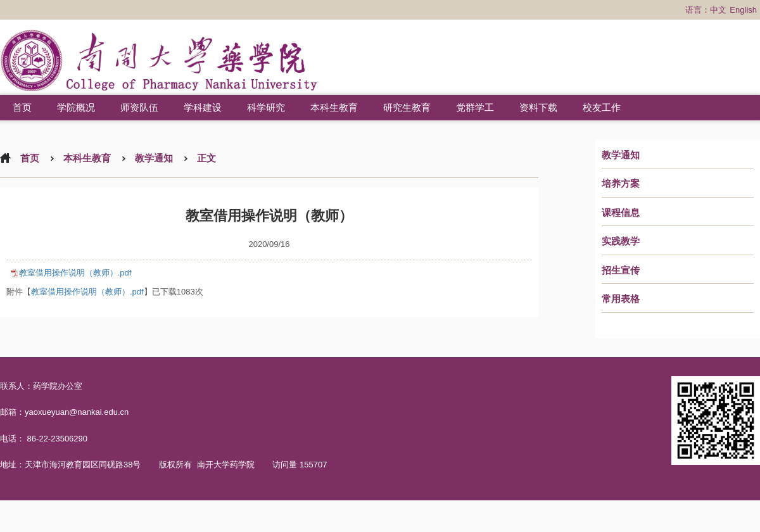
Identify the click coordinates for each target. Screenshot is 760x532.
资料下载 (538, 107)
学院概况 (76, 107)
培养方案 (621, 184)
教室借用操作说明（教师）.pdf (75, 273)
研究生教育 (407, 107)
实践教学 (621, 241)
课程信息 (621, 213)
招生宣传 (621, 270)
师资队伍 (139, 107)
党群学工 (475, 107)
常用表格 (621, 299)
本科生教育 (334, 107)
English (743, 10)
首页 (22, 107)
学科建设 (203, 107)
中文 (718, 10)
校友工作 (602, 107)
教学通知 (621, 155)
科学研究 (266, 107)
